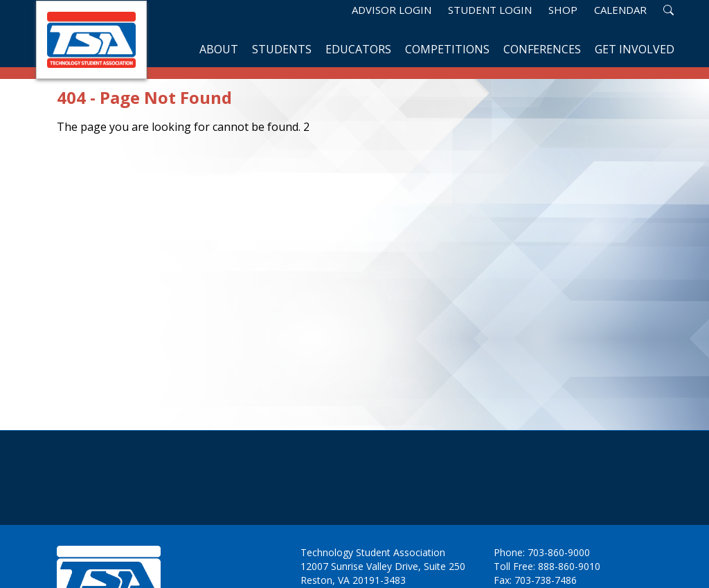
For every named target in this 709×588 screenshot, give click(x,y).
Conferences (542, 49)
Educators (358, 49)
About (219, 49)
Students (282, 49)
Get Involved (635, 49)
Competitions (447, 49)
